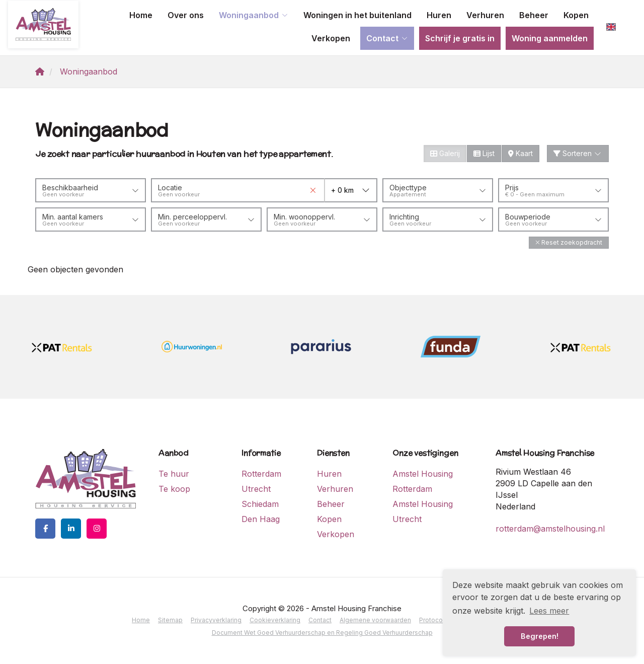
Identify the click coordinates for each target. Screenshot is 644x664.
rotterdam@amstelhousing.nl (550, 529)
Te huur (174, 474)
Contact (387, 38)
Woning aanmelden (550, 38)
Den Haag (261, 519)
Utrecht (256, 489)
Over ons (186, 15)
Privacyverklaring (216, 620)
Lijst (484, 153)
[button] (569, 242)
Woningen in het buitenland (357, 15)
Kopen (576, 15)
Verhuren (485, 15)
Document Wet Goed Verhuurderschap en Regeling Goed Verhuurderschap (322, 633)
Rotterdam (261, 474)
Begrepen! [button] (540, 636)
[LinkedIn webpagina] (71, 529)
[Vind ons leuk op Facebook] (45, 529)
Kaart (520, 153)
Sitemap (170, 620)
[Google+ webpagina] (97, 529)
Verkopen (331, 38)
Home (141, 15)
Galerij (445, 153)
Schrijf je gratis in (460, 38)
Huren (439, 15)
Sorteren (578, 153)
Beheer (534, 15)
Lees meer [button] (549, 611)
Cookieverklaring (275, 620)
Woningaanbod (254, 15)
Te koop (174, 489)
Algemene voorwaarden (375, 620)
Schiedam (260, 504)
